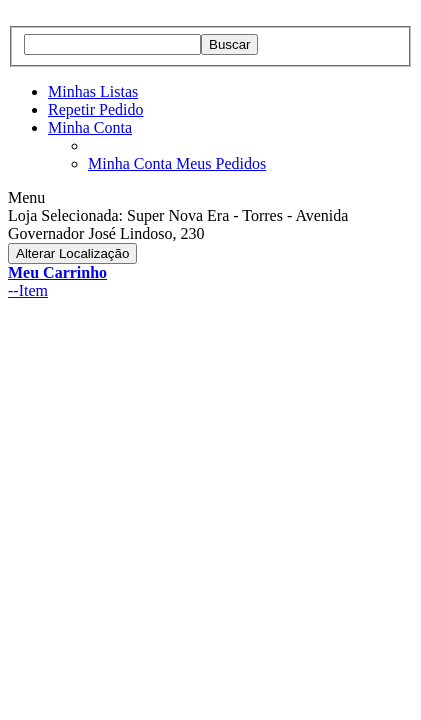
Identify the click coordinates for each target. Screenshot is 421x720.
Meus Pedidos (221, 163)
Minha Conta (90, 127)
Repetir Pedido (96, 109)
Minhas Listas (93, 91)
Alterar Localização (72, 253)
